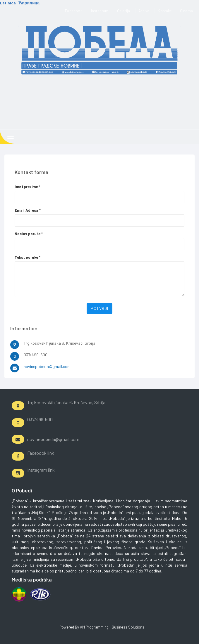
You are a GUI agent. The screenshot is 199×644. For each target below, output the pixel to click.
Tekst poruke (28, 257)
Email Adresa (28, 210)
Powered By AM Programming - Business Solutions (102, 627)
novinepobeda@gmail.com (47, 366)
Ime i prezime (27, 187)
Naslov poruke (29, 234)
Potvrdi (99, 308)
